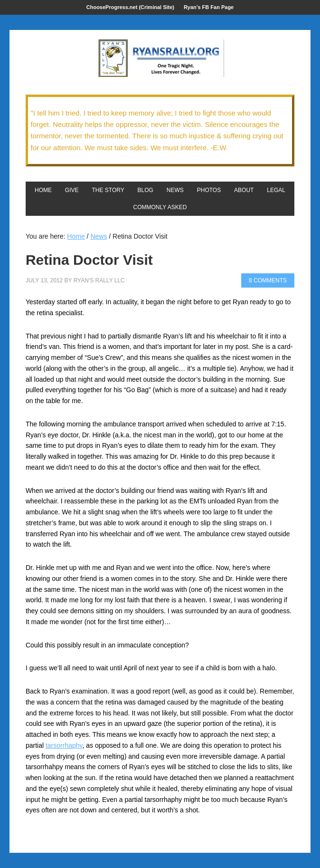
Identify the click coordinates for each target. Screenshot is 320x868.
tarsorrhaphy (64, 745)
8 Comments (268, 280)
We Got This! (160, 58)
